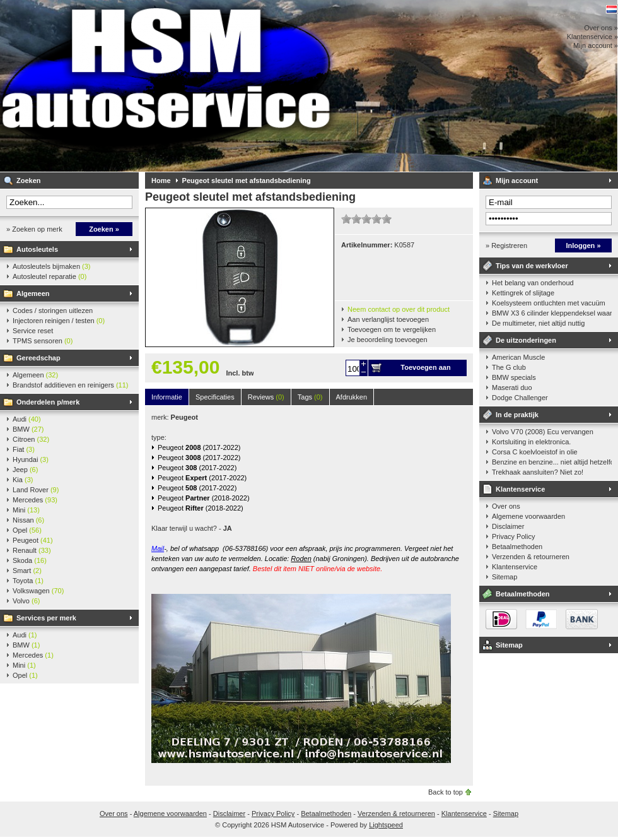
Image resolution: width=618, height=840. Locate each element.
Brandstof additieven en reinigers (70, 385)
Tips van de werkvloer (532, 266)
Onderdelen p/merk (48, 402)
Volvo (26, 601)
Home (161, 180)
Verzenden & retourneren (531, 557)
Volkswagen (38, 591)
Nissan (28, 520)
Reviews (266, 397)
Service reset (33, 331)
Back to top (446, 792)
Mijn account (517, 180)
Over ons (506, 506)
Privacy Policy (513, 536)
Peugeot (33, 540)
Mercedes (35, 500)
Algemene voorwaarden (528, 516)
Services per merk (46, 618)
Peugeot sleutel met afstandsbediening (247, 180)
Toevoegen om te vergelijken (392, 329)
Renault (32, 550)
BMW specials (514, 377)
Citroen (31, 439)
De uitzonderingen (526, 340)
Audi (27, 419)
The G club (509, 367)
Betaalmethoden (517, 547)
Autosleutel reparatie (50, 276)
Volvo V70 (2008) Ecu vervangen (543, 432)
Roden (301, 559)
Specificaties (215, 397)
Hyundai (31, 459)
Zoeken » (104, 229)
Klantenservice (520, 489)
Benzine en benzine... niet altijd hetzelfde (552, 462)
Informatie (167, 397)
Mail (158, 548)
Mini (26, 510)
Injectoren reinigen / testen (59, 321)
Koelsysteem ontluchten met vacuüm (549, 303)
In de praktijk (517, 415)
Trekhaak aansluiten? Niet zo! (538, 472)
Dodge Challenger (520, 398)
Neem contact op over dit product (399, 309)
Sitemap (504, 577)
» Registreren (506, 245)
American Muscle (518, 357)
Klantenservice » (592, 37)
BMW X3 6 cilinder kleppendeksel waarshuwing (552, 313)
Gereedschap (38, 358)
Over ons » (601, 28)
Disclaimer (508, 526)
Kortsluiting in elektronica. (531, 442)
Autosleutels (37, 249)
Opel (27, 530)
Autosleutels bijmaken (52, 266)
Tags (310, 397)
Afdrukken (352, 397)
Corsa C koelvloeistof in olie (535, 452)
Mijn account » (596, 45)
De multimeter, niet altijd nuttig (538, 323)
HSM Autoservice (167, 86)
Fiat (24, 449)
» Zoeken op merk (34, 229)
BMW (28, 429)
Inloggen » (584, 245)
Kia (23, 480)
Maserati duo (512, 387)
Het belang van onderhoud (533, 283)
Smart (27, 571)
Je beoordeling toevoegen (388, 340)
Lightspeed (386, 825)
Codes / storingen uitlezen (53, 311)
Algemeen (33, 293)
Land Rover (36, 490)
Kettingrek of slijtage (523, 293)
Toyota (28, 581)
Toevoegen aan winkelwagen (425, 370)
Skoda (30, 560)
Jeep (25, 470)
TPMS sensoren (43, 341)
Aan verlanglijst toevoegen (388, 319)
